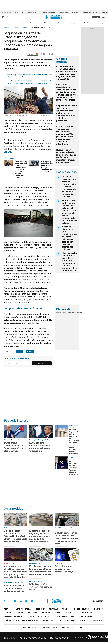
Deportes (70, 613)
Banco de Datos (81, 609)
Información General (14, 617)
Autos (31, 617)
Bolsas (65, 313)
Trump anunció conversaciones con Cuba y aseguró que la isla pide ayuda (15, 447)
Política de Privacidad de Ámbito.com (21, 620)
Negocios (74, 23)
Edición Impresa (86, 613)
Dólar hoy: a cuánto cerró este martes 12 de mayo (41, 587)
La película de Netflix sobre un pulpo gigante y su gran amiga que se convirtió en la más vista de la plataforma (67, 113)
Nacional (46, 613)
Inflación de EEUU (33, 12)
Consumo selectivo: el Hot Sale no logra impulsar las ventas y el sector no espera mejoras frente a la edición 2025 (67, 73)
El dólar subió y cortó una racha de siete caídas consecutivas (14, 588)
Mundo (15, 28)
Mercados (98, 609)
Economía (34, 23)
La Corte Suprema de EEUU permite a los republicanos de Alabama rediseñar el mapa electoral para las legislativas (74, 442)
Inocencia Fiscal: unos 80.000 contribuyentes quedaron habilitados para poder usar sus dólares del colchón (69, 238)
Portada (8, 609)
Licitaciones (96, 620)
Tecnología (61, 617)
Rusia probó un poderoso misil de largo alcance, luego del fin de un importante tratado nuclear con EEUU (21, 169)
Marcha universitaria (49, 12)
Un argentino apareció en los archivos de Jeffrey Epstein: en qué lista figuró (47, 166)
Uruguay (99, 23)
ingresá (103, 17)
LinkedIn (21, 601)
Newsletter (103, 23)
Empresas (75, 12)
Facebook (10, 601)
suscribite (96, 17)
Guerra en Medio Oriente (90, 12)
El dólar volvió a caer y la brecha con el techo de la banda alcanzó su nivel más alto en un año (41, 570)
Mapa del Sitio (85, 617)
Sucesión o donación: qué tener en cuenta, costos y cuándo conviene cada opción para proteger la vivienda (69, 187)
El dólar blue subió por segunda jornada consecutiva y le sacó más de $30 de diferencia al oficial (40, 536)
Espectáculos (45, 617)
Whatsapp (32, 601)
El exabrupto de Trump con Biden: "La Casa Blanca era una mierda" (74, 468)
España (7, 152)
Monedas (59, 313)
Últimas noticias (24, 609)
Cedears (80, 313)
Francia (24, 28)
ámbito (6, 28)
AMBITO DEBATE (74, 627)
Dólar (22, 23)
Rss (73, 617)
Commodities (72, 313)
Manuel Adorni (64, 12)
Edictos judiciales (67, 620)
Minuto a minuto (11, 563)
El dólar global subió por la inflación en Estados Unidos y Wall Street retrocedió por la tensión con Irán (15, 536)
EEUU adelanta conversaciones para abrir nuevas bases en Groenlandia (40, 447)
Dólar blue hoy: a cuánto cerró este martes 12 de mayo (64, 569)
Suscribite (42, 363)
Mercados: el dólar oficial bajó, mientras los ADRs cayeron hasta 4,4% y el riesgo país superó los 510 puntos (15, 572)
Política (60, 23)
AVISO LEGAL (48, 620)
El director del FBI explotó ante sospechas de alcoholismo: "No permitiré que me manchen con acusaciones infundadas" (29, 82)
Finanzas (48, 23)
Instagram (15, 601)
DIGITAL (31, 627)
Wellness (33, 613)
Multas (83, 620)
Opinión (87, 23)
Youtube (26, 601)
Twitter (5, 601)
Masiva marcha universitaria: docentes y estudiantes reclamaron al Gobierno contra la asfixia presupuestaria (70, 262)
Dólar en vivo (19, 12)
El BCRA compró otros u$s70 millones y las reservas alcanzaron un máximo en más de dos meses (66, 538)
